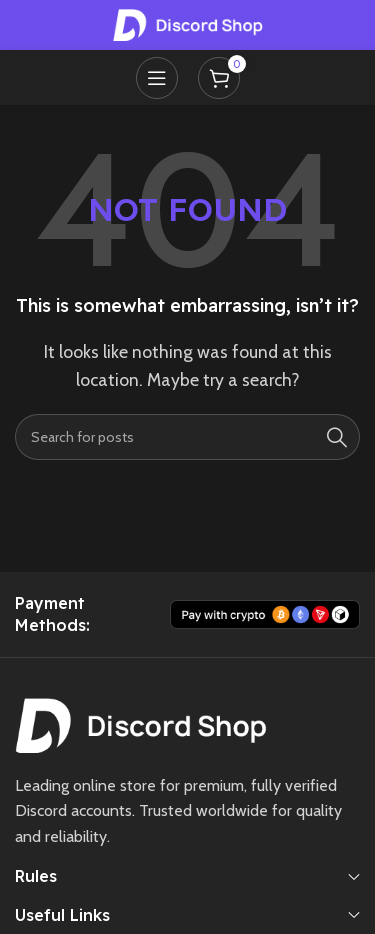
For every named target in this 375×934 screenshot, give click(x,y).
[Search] (187, 437)
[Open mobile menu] (157, 78)
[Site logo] (188, 23)
